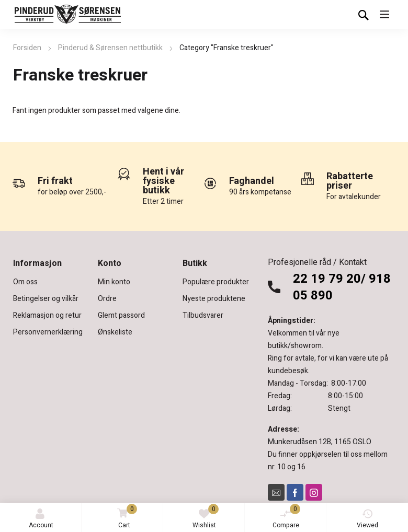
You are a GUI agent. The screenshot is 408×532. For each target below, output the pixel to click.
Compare (287, 517)
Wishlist (206, 517)
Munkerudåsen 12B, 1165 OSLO (320, 442)
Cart (125, 517)
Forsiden (27, 48)
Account (41, 519)
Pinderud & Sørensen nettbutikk (110, 48)
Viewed (367, 519)
